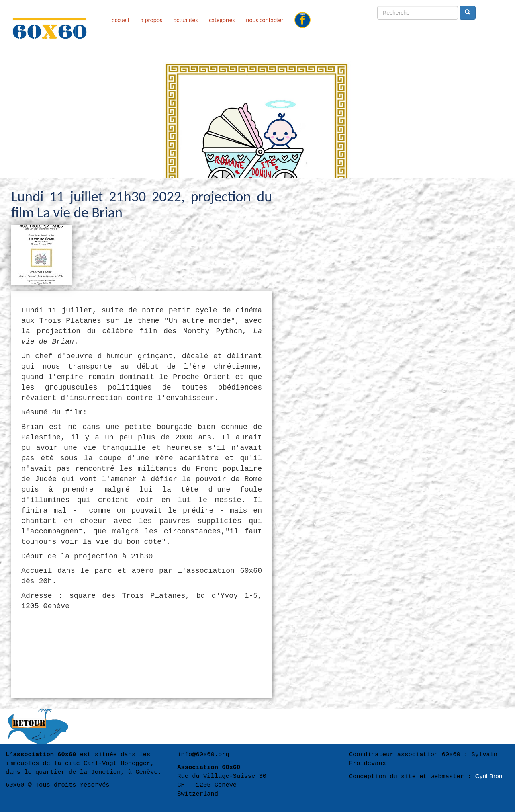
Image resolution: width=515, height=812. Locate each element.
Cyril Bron (489, 776)
